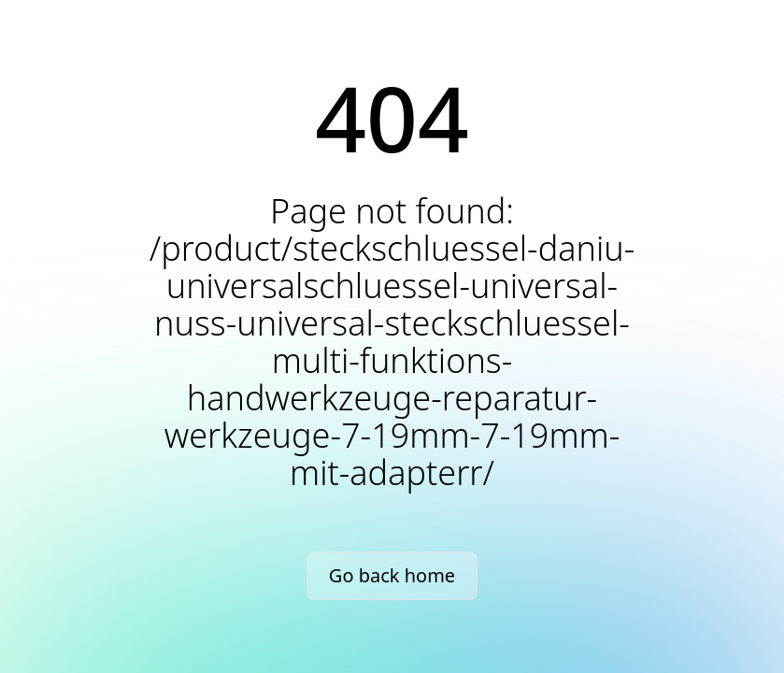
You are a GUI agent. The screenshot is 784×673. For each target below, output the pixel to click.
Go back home (392, 575)
